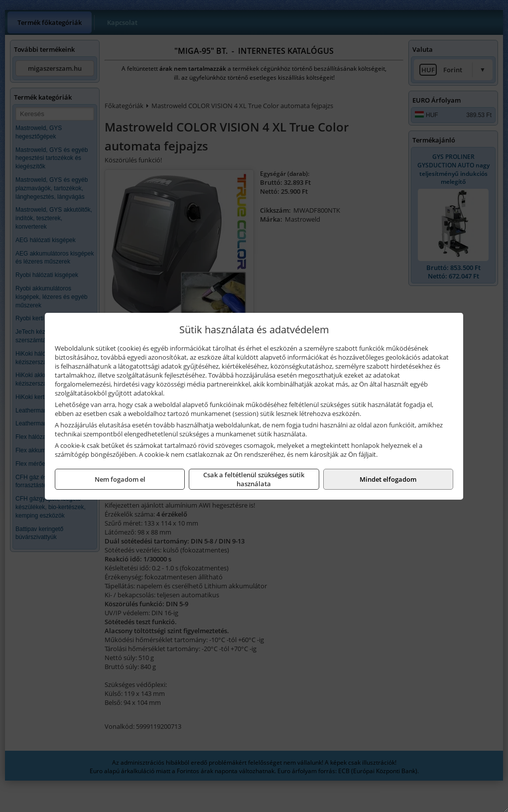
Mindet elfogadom (388, 479)
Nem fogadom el (120, 479)
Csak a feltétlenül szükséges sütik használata (254, 479)
